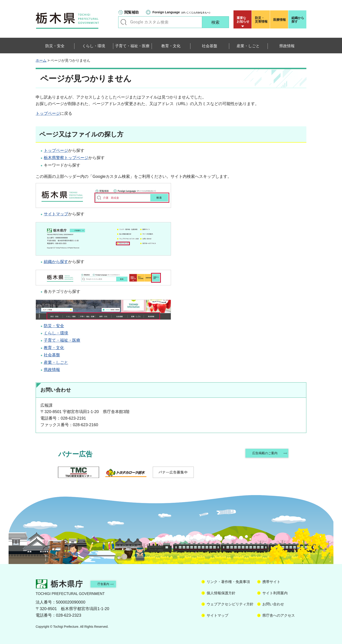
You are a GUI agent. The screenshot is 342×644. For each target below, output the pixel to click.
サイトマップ (56, 214)
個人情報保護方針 (221, 593)
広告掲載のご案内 (264, 454)
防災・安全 (54, 326)
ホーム (41, 60)
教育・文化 (54, 348)
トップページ (48, 113)
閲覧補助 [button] (132, 12)
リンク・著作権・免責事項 (228, 582)
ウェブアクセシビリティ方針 (230, 604)
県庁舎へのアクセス (279, 615)
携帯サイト (271, 582)
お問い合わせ (273, 604)
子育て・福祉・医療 (62, 340)
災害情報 (262, 20)
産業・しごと (56, 362)
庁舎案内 (109, 584)
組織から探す (298, 20)
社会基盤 (52, 355)
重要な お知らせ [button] (243, 20)
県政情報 (52, 370)
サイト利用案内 (275, 593)
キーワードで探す (124, 22)
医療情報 (280, 20)
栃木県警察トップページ (66, 158)
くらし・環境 (56, 333)
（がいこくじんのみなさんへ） (182, 12)
